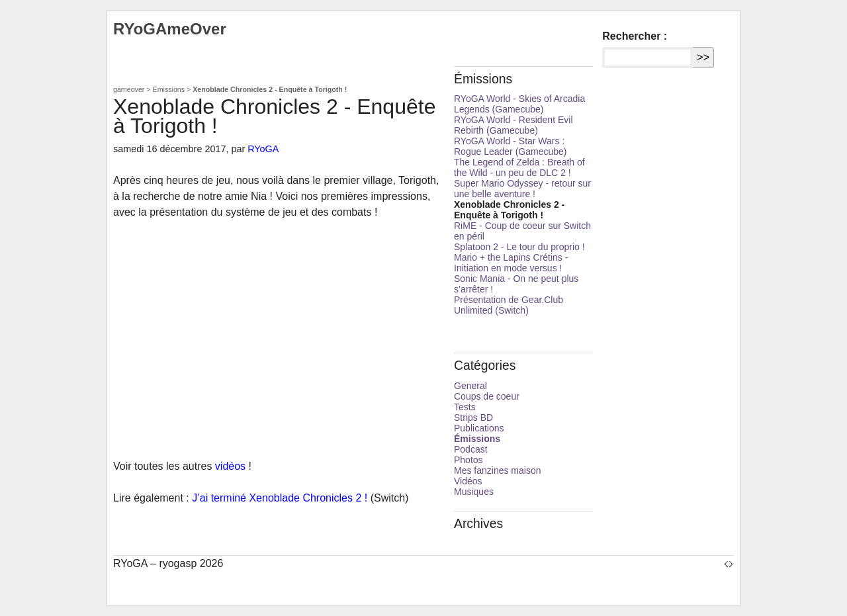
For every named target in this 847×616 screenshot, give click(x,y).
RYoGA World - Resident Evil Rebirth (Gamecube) (513, 125)
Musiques (474, 492)
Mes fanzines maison (498, 470)
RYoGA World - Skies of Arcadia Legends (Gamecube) (519, 104)
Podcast (471, 449)
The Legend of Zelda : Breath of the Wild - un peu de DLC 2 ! (519, 167)
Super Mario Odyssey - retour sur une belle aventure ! (522, 189)
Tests (465, 407)
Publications (479, 428)
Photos (468, 460)
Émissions (169, 89)
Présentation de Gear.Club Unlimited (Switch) (509, 305)
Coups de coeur (487, 396)
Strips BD (473, 418)
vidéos (230, 466)
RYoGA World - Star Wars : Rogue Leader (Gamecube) (510, 146)
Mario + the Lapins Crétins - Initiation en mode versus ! (511, 263)
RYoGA (263, 149)
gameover (129, 89)
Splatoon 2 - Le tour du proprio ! (519, 247)
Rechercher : (635, 36)
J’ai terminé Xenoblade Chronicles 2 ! (280, 498)
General (470, 386)
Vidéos (468, 481)
